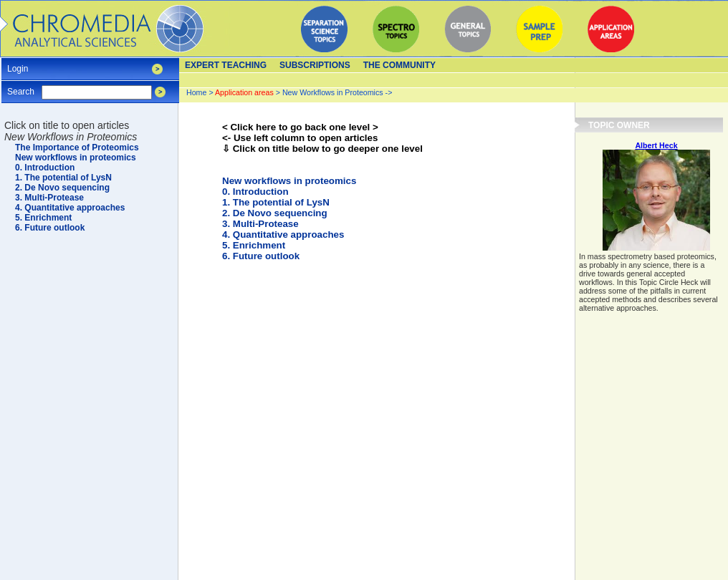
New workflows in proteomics (289, 181)
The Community (399, 65)
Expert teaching (226, 65)
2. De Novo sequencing (275, 213)
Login (18, 64)
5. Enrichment (254, 245)
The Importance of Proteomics (77, 148)
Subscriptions (315, 65)
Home (196, 92)
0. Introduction (255, 192)
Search (21, 87)
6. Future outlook (261, 256)
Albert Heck (656, 145)
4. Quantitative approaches (283, 235)
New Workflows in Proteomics (333, 92)
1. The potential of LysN (276, 202)
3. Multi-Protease (260, 224)
